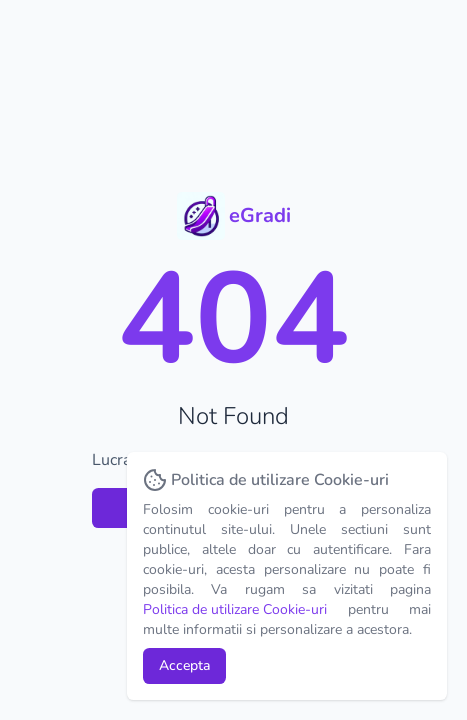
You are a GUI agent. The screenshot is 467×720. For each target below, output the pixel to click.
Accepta (184, 665)
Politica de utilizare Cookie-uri (235, 609)
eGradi (260, 215)
